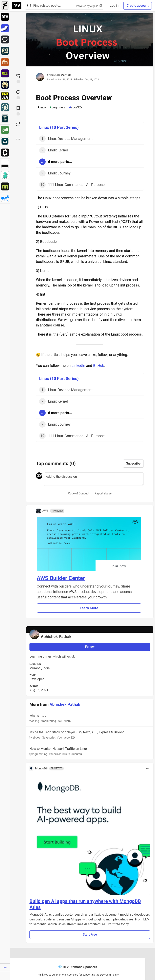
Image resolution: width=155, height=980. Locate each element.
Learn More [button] (89, 608)
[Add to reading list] (18, 110)
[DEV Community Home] (17, 6)
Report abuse (103, 493)
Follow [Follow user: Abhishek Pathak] (90, 647)
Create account (138, 6)
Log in (114, 6)
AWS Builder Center (61, 578)
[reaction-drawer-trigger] (18, 78)
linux (42, 107)
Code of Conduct (79, 493)
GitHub (99, 366)
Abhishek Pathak (59, 75)
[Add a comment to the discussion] (94, 479)
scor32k (76, 107)
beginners (58, 107)
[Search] (29, 6)
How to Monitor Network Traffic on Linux (89, 752)
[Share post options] (18, 139)
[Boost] (18, 124)
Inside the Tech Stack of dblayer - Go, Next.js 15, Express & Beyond (89, 735)
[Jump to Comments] (18, 94)
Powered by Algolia (89, 6)
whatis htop (89, 718)
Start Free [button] (90, 934)
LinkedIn (79, 366)
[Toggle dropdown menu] (148, 511)
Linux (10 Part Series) (59, 127)
